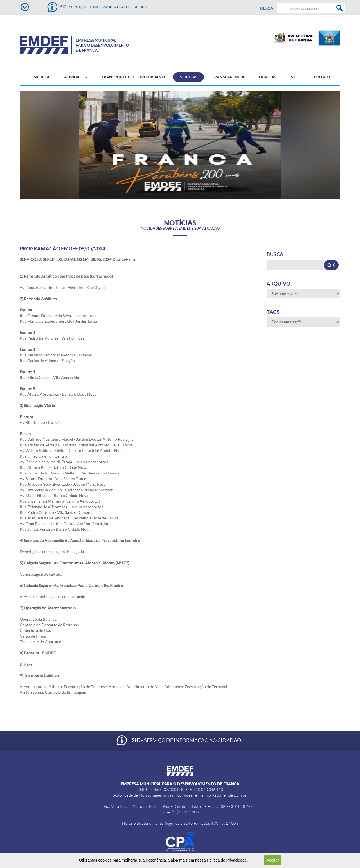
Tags (273, 312)
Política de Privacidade (227, 860)
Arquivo (278, 284)
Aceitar (273, 860)
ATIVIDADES (76, 77)
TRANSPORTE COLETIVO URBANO (133, 77)
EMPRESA (40, 77)
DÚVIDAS (268, 77)
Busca (267, 8)
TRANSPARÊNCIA (228, 77)
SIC (294, 77)
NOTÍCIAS (188, 77)
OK (331, 265)
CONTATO (321, 77)
